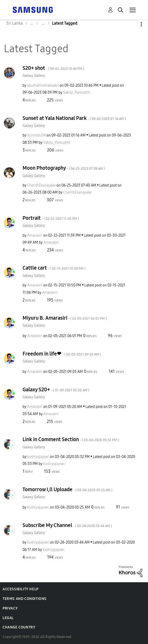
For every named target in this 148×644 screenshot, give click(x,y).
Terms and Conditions (25, 599)
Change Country (19, 627)
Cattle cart (54, 268)
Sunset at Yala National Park (74, 118)
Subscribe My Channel (67, 525)
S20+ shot (53, 68)
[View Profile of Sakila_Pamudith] (77, 93)
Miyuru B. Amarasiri (65, 318)
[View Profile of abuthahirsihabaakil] (43, 85)
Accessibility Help (21, 589)
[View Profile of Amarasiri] (35, 235)
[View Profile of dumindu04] (36, 135)
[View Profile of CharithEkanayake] (41, 185)
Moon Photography (64, 168)
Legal (8, 618)
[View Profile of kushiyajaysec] (38, 457)
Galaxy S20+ (56, 389)
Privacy (10, 608)
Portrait (51, 218)
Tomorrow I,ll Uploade (67, 489)
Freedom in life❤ (62, 354)
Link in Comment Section (71, 439)
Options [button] (132, 24)
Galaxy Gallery (34, 76)
